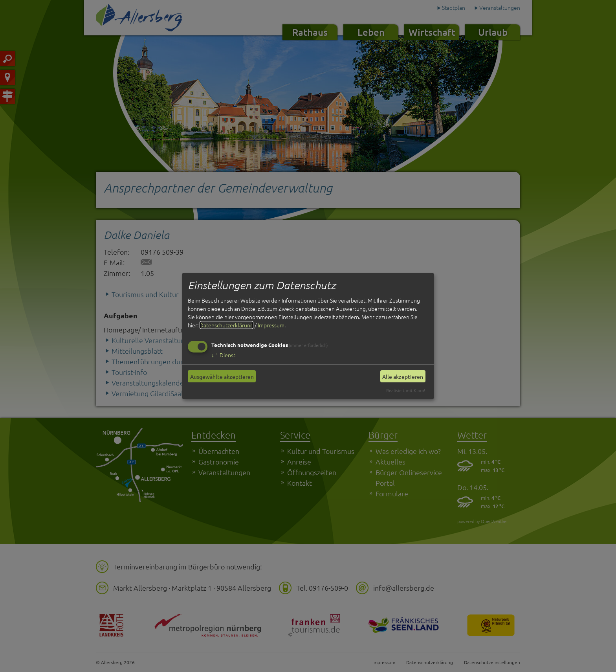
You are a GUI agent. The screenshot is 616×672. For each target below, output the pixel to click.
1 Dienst (223, 355)
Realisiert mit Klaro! (406, 390)
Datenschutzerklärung (226, 325)
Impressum (271, 325)
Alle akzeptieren (403, 376)
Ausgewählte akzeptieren (222, 376)
